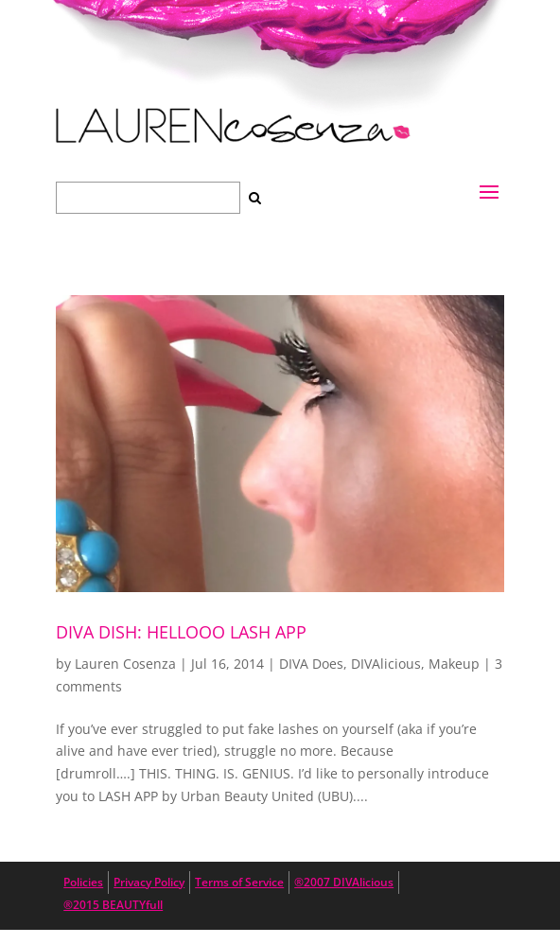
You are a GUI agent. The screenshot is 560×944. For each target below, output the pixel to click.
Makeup (454, 664)
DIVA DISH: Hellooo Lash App (181, 632)
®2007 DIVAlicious (344, 882)
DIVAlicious (386, 664)
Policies (83, 882)
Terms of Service (239, 882)
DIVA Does (311, 664)
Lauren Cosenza (125, 664)
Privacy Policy (149, 882)
